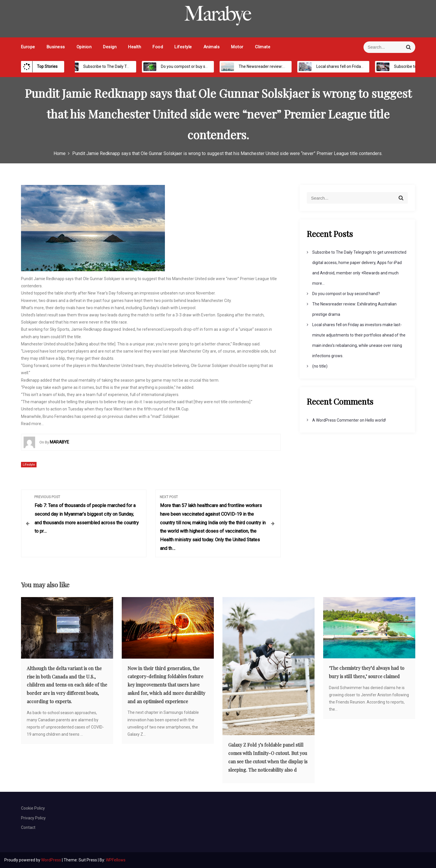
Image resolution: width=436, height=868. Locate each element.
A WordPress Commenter (336, 420)
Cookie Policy (33, 808)
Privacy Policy (33, 818)
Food (158, 47)
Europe (28, 47)
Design (110, 47)
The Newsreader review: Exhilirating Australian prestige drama (289, 66)
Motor (237, 47)
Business (56, 47)
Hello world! (376, 420)
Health (135, 47)
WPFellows (116, 860)
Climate (263, 47)
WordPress (52, 860)
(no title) (320, 366)
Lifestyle (183, 47)
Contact (28, 827)
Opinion (84, 47)
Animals (212, 47)
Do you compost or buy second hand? (189, 66)
